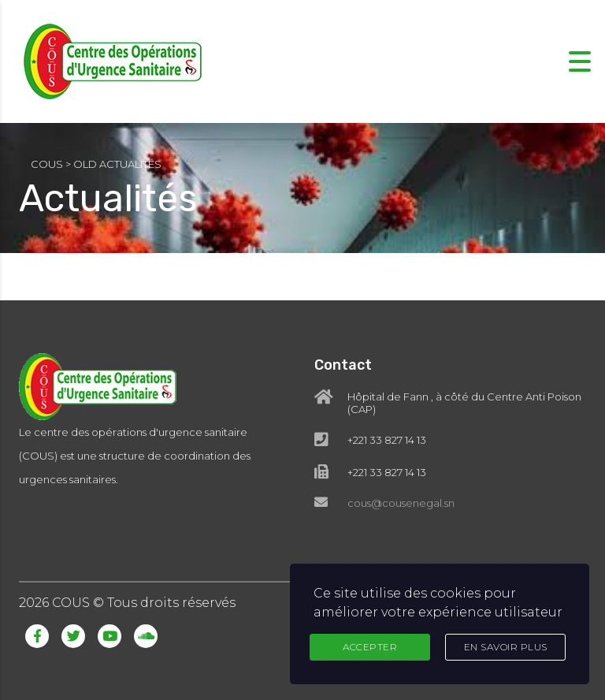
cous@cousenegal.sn (401, 503)
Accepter (370, 647)
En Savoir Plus (506, 647)
